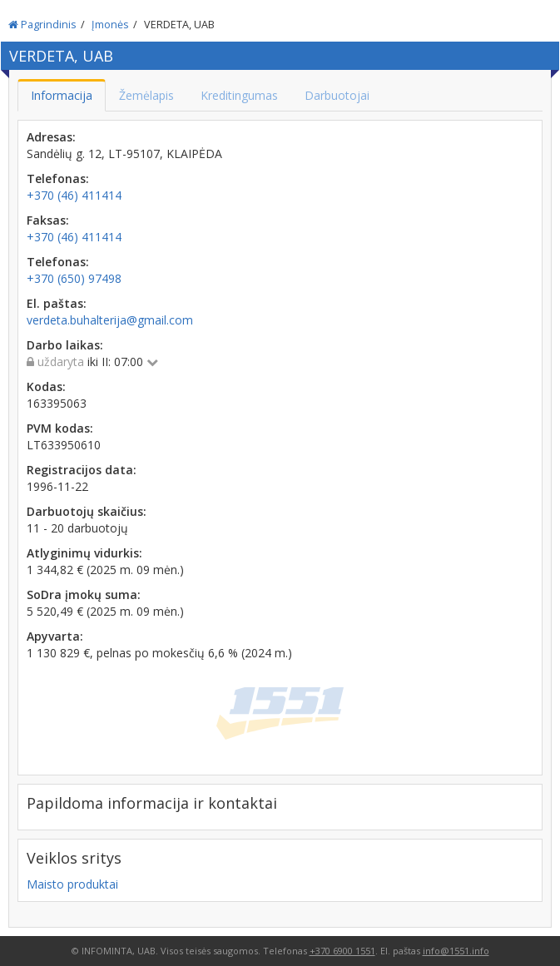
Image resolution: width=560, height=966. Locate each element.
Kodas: (46, 386)
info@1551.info (456, 951)
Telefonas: (58, 178)
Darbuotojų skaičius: (87, 511)
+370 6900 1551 (342, 951)
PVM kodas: (60, 428)
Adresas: (51, 137)
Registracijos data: (82, 470)
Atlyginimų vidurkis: (84, 553)
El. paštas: (57, 303)
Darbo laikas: (65, 345)
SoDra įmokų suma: (84, 594)
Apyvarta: (55, 636)
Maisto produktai (72, 884)
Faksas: (48, 220)
